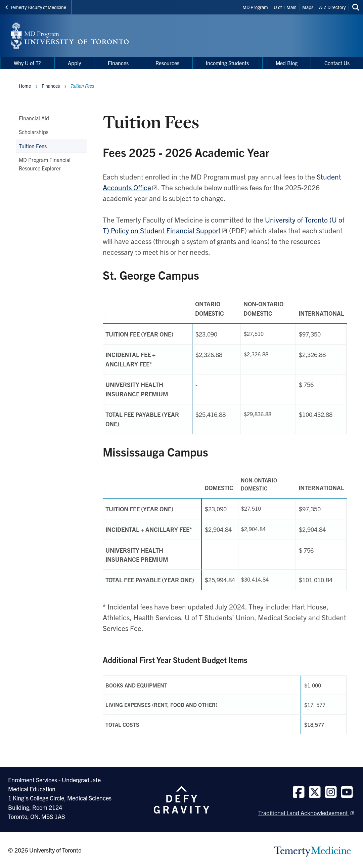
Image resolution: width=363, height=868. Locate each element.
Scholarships (34, 132)
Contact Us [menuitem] (337, 63)
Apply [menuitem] (74, 63)
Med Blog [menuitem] (287, 63)
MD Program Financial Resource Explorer (45, 164)
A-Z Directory (332, 7)
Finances (51, 86)
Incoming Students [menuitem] (227, 63)
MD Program (255, 7)
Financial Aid (34, 118)
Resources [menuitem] (167, 63)
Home (25, 86)
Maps (308, 7)
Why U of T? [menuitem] (27, 63)
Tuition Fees (33, 146)
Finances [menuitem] (118, 63)
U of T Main (285, 7)
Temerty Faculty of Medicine (36, 7)
